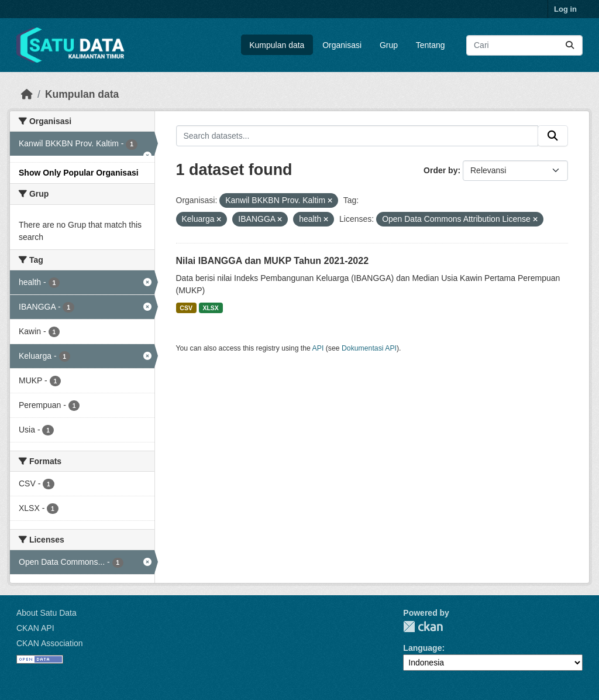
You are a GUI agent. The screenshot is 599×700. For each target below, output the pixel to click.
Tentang (431, 45)
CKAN (423, 627)
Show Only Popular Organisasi (79, 173)
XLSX (210, 308)
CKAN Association (50, 643)
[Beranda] (27, 94)
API (318, 348)
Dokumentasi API (369, 348)
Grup (389, 45)
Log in (565, 9)
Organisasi (342, 45)
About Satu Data (47, 613)
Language (422, 648)
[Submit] (570, 45)
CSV (186, 308)
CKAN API (35, 628)
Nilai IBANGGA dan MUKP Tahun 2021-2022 (273, 261)
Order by (440, 170)
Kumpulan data (277, 45)
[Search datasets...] (524, 45)
